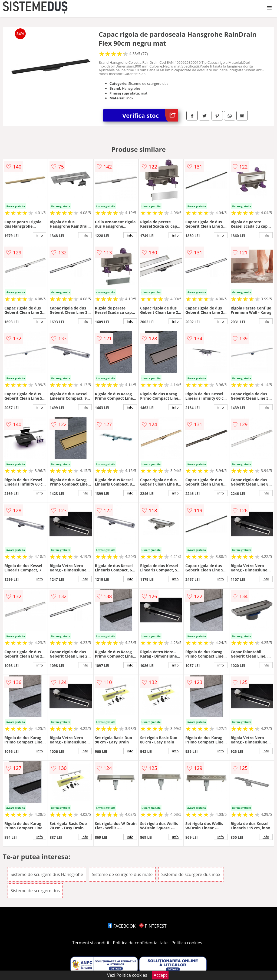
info (39, 235)
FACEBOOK (122, 926)
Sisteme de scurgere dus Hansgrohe (47, 874)
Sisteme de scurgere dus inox (191, 874)
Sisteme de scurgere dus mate (122, 874)
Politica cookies (187, 943)
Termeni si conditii (91, 943)
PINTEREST (153, 926)
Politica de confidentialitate (140, 943)
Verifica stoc (150, 115)
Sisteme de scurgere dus (35, 891)
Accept (160, 975)
